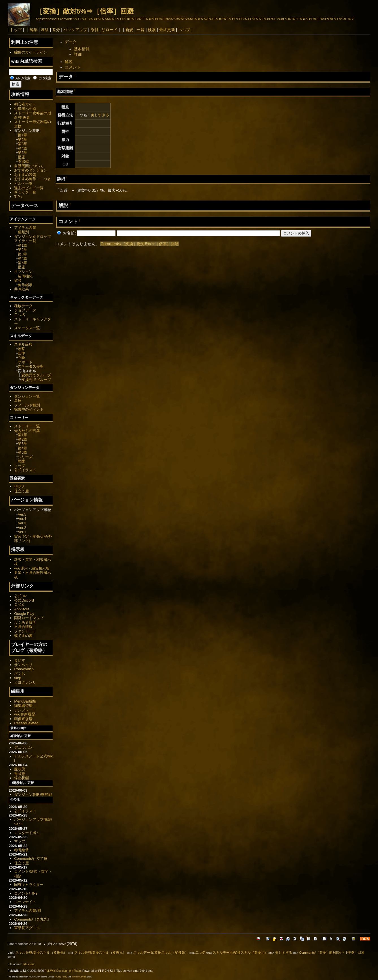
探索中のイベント (29, 409)
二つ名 (20, 315)
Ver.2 (22, 528)
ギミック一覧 (25, 192)
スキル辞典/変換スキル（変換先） (41, 953)
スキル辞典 (23, 344)
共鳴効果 (21, 289)
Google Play (24, 614)
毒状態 (20, 774)
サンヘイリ (23, 665)
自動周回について (29, 166)
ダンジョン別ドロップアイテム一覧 (33, 239)
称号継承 (25, 285)
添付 (94, 30)
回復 (21, 353)
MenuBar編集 (25, 701)
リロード (109, 30)
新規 (129, 30)
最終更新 (167, 30)
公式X (19, 605)
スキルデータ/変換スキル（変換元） (240, 953)
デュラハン (23, 747)
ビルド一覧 (23, 183)
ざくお (20, 674)
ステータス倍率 (31, 366)
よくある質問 (25, 622)
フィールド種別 (27, 405)
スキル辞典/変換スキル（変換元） (100, 953)
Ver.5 (22, 514)
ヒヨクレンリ (25, 682)
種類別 (23, 232)
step (18, 678)
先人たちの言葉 (27, 431)
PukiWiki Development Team (63, 971)
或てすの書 (23, 636)
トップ (16, 30)
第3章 (22, 144)
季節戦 (23, 161)
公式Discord (24, 600)
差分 (56, 30)
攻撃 (21, 349)
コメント (73, 67)
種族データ (23, 306)
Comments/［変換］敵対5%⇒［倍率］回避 (139, 244)
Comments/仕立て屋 (31, 859)
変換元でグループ (36, 375)
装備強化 (25, 276)
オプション (23, 272)
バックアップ (75, 30)
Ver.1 (22, 532)
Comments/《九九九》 (33, 919)
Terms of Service (79, 977)
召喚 (21, 358)
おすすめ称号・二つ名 (33, 179)
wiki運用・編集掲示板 (32, 568)
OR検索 (42, 78)
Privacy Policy (61, 977)
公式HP (20, 596)
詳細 (78, 54)
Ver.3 (22, 523)
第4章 (22, 148)
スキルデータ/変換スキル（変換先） (161, 953)
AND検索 (20, 78)
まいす (20, 660)
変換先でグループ (36, 380)
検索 (152, 30)
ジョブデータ (25, 310)
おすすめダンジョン (31, 170)
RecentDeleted (26, 723)
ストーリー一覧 (27, 426)
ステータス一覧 (27, 328)
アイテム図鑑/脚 (28, 911)
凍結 (45, 30)
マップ (20, 466)
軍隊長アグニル (27, 928)
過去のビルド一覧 (29, 188)
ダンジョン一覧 (27, 396)
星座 (21, 157)
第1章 (22, 135)
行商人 (20, 487)
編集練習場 (23, 706)
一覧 (141, 30)
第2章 (22, 140)
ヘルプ (184, 30)
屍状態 (20, 769)
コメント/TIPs (26, 893)
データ (71, 42)
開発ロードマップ (29, 618)
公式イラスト (25, 470)
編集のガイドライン (31, 52)
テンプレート (25, 710)
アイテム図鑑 (25, 228)
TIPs (18, 197)
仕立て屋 (21, 491)
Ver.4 (22, 519)
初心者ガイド (25, 104)
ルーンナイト (25, 902)
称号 (18, 280)
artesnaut (29, 964)
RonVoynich (24, 669)
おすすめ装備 (25, 175)
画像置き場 (23, 719)
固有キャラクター (29, 885)
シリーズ (25, 457)
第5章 (22, 153)
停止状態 (21, 778)
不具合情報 (23, 627)
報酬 (21, 461)
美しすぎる (100, 115)
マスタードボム (27, 833)
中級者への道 (25, 109)
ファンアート (25, 631)
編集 (34, 30)
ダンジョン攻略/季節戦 (33, 795)
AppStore (22, 609)
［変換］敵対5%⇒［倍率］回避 (85, 11)
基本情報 (82, 49)
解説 (69, 62)
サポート (25, 362)
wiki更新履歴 (25, 714)
